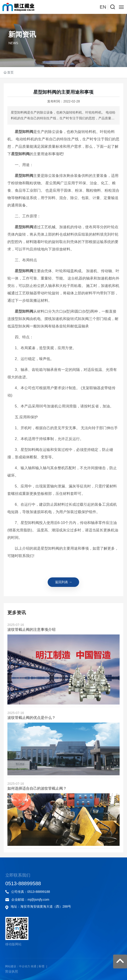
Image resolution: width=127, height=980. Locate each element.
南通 (34, 966)
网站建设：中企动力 (18, 966)
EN (103, 7)
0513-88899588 (23, 883)
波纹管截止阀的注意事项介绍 (31, 652)
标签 (42, 966)
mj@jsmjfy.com (38, 900)
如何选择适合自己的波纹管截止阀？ (37, 811)
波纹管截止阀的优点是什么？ (31, 741)
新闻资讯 (22, 34)
